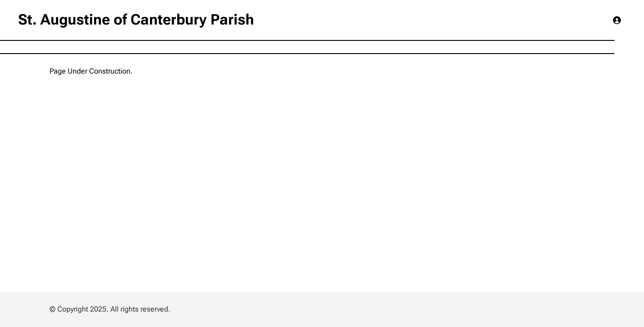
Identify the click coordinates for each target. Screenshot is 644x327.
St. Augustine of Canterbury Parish (136, 20)
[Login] (617, 20)
